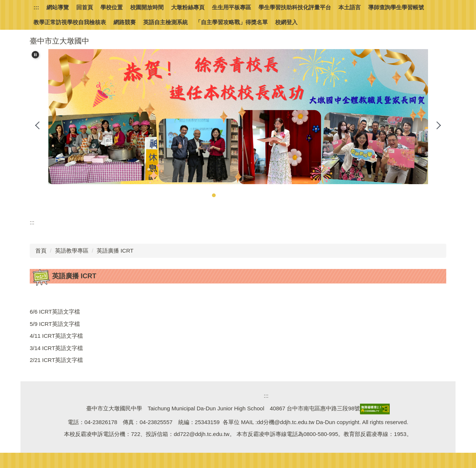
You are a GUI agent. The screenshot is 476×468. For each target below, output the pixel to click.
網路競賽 (125, 22)
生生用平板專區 (231, 7)
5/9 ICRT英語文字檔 (55, 324)
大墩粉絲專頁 (188, 7)
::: (36, 7)
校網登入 (286, 22)
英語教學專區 (72, 251)
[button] (35, 55)
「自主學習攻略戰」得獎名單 (231, 22)
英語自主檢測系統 (165, 22)
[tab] (206, 195)
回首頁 (85, 7)
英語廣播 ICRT (115, 251)
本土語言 (350, 7)
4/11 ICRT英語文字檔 (56, 336)
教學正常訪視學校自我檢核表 (70, 22)
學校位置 (112, 7)
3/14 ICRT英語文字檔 (56, 348)
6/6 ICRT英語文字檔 (55, 312)
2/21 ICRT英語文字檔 (56, 360)
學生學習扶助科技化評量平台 (295, 7)
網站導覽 (58, 7)
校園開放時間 (147, 7)
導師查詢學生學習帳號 (396, 7)
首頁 (41, 251)
